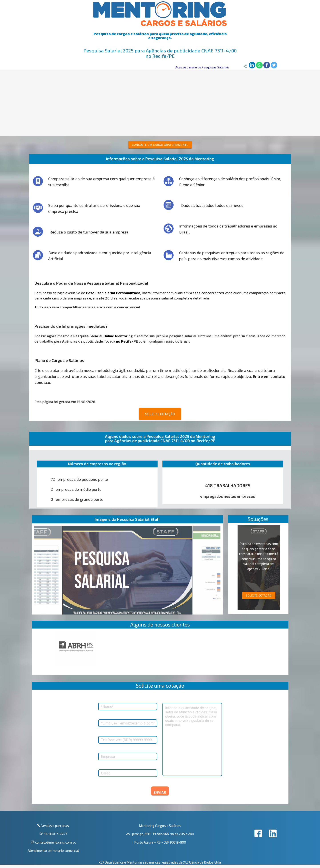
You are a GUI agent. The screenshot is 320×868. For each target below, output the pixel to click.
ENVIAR (160, 792)
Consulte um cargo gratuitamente (160, 145)
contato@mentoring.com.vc (55, 842)
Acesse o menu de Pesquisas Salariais (202, 67)
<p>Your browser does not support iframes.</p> (160, 653)
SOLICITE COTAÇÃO (160, 414)
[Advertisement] (160, 103)
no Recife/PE (127, 341)
